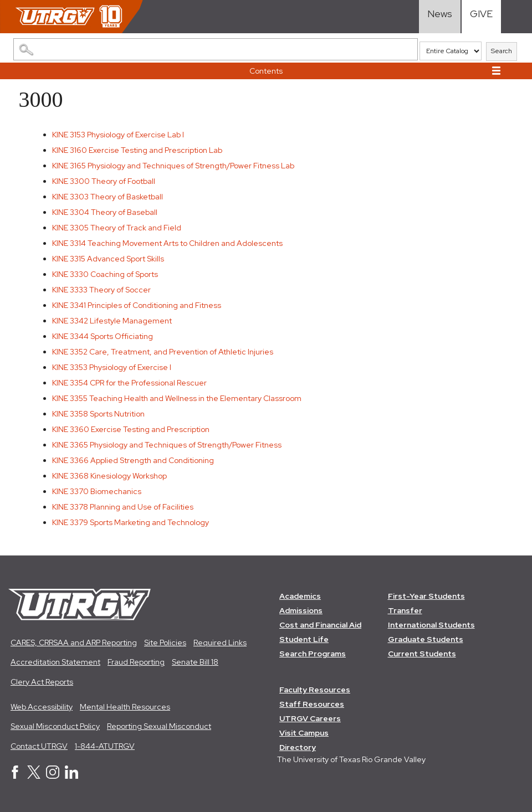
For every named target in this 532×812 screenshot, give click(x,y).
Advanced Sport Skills (108, 259)
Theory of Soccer (101, 290)
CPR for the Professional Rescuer (129, 383)
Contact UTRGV (39, 746)
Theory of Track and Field (117, 228)
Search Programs (313, 654)
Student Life (304, 639)
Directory (298, 748)
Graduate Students (426, 639)
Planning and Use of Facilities (123, 507)
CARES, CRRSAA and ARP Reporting (74, 643)
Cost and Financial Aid (320, 625)
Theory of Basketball (108, 197)
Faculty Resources (315, 690)
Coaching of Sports (105, 274)
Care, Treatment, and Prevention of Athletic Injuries (163, 352)
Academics (300, 596)
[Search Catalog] (216, 49)
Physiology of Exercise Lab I (118, 135)
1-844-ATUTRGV (105, 746)
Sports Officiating (103, 336)
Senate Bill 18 (195, 662)
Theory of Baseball (105, 212)
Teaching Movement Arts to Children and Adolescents (167, 243)
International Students (431, 625)
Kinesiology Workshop (109, 476)
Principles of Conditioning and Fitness (137, 305)
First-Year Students (426, 596)
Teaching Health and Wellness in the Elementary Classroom (177, 398)
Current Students (422, 654)
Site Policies (165, 643)
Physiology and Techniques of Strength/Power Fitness (167, 445)
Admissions (301, 610)
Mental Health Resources (125, 707)
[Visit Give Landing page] (481, 17)
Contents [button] (266, 71)
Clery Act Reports (42, 682)
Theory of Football (104, 181)
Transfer (405, 610)
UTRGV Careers (310, 719)
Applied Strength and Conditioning (133, 460)
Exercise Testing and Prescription (131, 429)
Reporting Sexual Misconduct (159, 726)
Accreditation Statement (55, 662)
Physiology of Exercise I (112, 367)
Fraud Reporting (136, 662)
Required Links (220, 643)
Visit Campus (304, 733)
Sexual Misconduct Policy (55, 726)
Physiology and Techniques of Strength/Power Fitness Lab (173, 166)
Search (502, 51)
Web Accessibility (42, 707)
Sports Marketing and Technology (131, 522)
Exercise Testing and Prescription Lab (137, 150)
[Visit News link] (440, 17)
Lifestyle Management (112, 321)
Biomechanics (97, 491)
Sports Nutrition (98, 414)
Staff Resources (312, 705)
